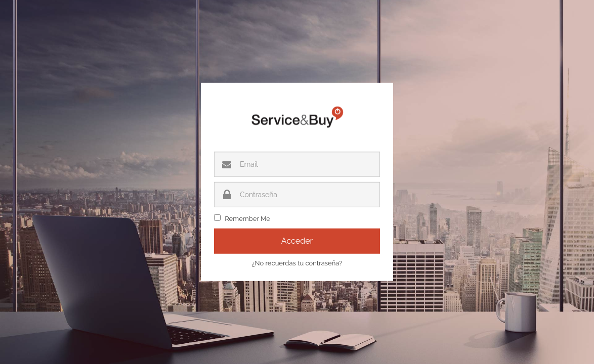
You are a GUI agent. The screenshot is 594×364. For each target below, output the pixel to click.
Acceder (297, 241)
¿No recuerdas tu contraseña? (297, 263)
